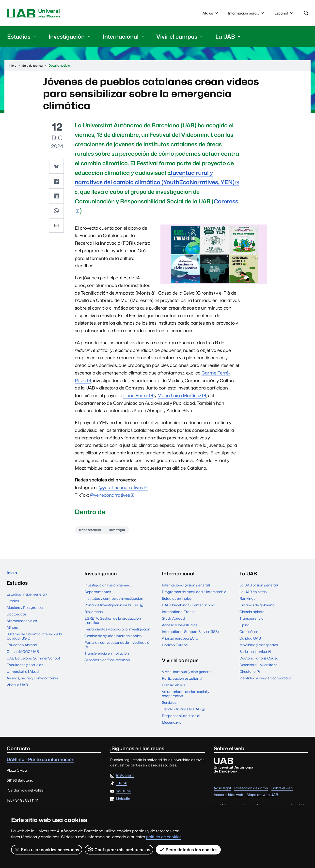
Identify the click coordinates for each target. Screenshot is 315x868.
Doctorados (17, 619)
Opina (244, 628)
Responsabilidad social (181, 719)
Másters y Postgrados (25, 613)
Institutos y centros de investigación (114, 601)
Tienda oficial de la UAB (184, 712)
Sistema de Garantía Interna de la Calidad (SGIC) (34, 641)
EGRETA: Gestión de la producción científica (113, 623)
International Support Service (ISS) (190, 635)
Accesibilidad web (228, 798)
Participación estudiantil (182, 681)
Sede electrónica (256, 655)
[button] (57, 168)
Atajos (211, 14)
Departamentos (98, 595)
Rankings (247, 601)
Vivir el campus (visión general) (187, 675)
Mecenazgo (172, 725)
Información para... (247, 14)
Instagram (125, 778)
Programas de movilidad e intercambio (194, 595)
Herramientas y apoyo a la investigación (117, 632)
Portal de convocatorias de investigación (118, 648)
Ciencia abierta (252, 615)
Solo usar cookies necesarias (47, 850)
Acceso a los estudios (180, 628)
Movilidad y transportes (259, 648)
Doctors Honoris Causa (259, 661)
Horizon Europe (175, 648)
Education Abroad (22, 650)
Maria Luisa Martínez (179, 397)
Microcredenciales (22, 626)
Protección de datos (251, 791)
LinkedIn (123, 802)
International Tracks (179, 615)
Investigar (124, 532)
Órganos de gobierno (257, 608)
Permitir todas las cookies (189, 850)
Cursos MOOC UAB (23, 657)
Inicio (13, 576)
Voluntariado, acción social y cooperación (186, 697)
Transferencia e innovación (107, 656)
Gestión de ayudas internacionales (113, 639)
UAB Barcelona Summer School (33, 663)
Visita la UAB (17, 690)
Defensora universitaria (259, 668)
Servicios (169, 705)
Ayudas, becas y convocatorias (32, 683)
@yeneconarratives (110, 497)
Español (284, 15)
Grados (13, 606)
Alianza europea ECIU (180, 641)
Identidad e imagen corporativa (266, 681)
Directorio (251, 675)
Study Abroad (173, 621)
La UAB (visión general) (259, 588)
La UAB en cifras (253, 595)
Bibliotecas (94, 615)
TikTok (122, 786)
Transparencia (252, 621)
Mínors (12, 633)
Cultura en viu (173, 688)
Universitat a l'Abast (23, 677)
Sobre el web (282, 791)
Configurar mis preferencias (119, 850)
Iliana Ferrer (136, 397)
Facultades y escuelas (25, 670)
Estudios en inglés (177, 601)
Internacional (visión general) (186, 588)
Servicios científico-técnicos (107, 663)
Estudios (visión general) (27, 599)
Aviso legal (222, 791)
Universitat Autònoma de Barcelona (53, 14)
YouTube (123, 794)
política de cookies (164, 837)
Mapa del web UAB (262, 798)
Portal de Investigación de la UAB (115, 608)
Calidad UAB (250, 641)
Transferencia (92, 532)
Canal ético (249, 635)
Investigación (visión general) (108, 588)
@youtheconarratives (121, 489)
